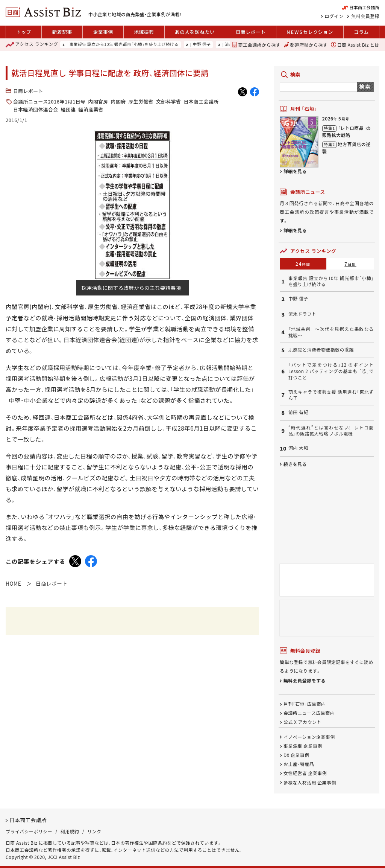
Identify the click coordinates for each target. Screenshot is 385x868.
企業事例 (103, 32)
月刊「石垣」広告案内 (305, 704)
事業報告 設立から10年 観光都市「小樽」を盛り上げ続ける (124, 45)
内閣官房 (98, 101)
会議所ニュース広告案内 (309, 713)
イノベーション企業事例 (309, 737)
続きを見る (295, 464)
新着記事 (62, 32)
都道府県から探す (306, 45)
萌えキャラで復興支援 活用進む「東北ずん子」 (331, 395)
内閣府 (118, 101)
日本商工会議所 (201, 101)
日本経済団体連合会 (36, 109)
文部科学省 (168, 101)
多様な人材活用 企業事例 (310, 782)
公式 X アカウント (302, 722)
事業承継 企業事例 (303, 746)
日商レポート (251, 32)
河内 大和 (298, 448)
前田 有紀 (298, 412)
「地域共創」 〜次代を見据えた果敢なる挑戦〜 (331, 332)
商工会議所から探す (256, 45)
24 (303, 264)
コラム (361, 32)
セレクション (310, 32)
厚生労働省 (141, 101)
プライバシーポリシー (29, 832)
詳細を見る (295, 171)
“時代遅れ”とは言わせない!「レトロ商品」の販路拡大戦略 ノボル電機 (331, 431)
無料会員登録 (365, 16)
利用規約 (70, 832)
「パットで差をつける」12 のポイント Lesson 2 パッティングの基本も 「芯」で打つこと (331, 371)
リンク (94, 832)
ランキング (32, 45)
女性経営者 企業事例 (305, 773)
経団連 (68, 109)
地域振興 (144, 32)
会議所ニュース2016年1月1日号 (49, 101)
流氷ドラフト (302, 314)
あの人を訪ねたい (195, 32)
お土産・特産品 (299, 764)
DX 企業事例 (296, 755)
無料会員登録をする (305, 681)
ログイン (334, 16)
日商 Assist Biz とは (355, 45)
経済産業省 (91, 109)
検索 (365, 86)
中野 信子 (202, 45)
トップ (24, 32)
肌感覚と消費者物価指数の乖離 (321, 350)
